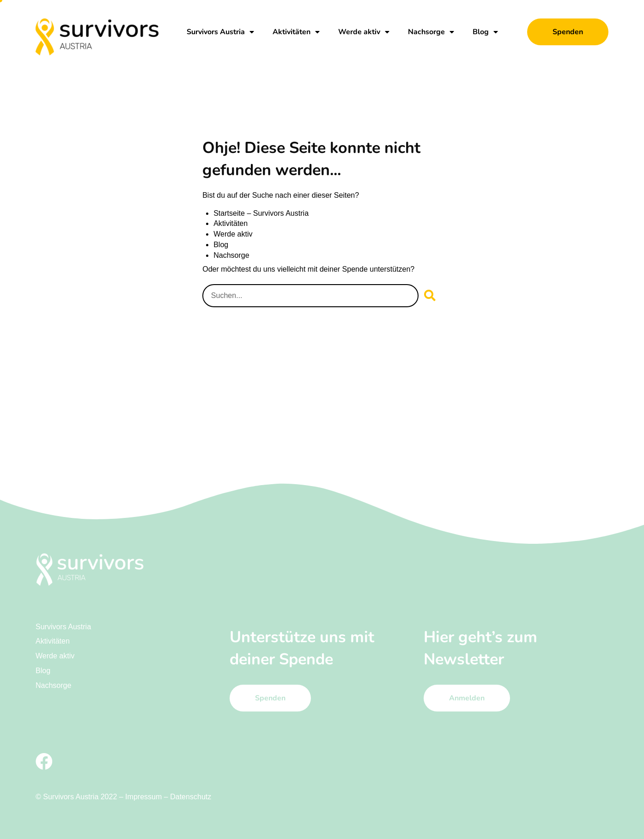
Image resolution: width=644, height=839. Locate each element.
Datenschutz (191, 796)
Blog (485, 32)
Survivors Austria (220, 32)
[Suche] (430, 295)
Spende (355, 269)
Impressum (143, 796)
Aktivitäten (296, 32)
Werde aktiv (364, 32)
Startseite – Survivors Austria (261, 214)
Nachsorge (431, 32)
